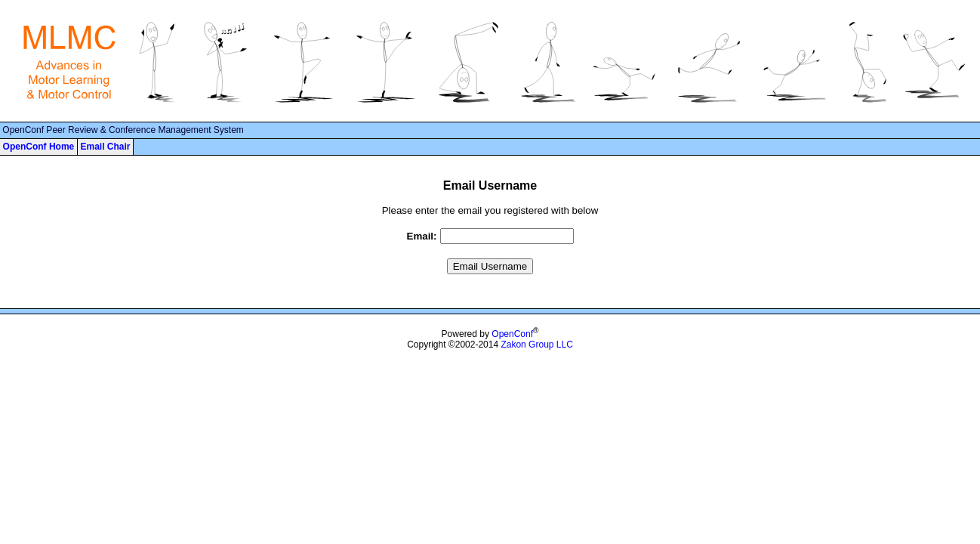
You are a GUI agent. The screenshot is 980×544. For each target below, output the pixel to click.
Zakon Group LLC (536, 345)
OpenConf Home (39, 147)
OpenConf (512, 334)
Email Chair (105, 147)
